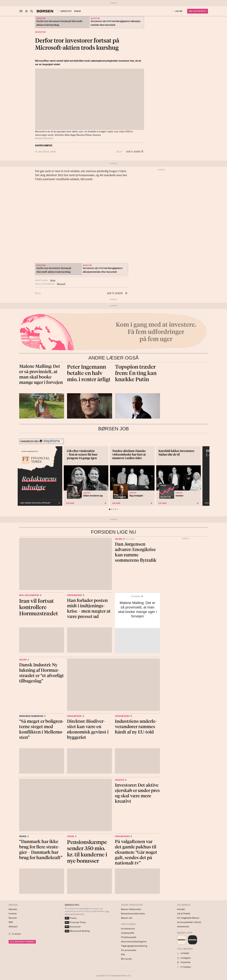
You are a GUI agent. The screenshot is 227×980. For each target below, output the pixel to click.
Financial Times (75, 922)
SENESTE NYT (64, 11)
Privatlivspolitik (129, 937)
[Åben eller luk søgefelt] (32, 11)
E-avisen (17, 934)
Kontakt (181, 909)
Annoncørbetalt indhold (189, 922)
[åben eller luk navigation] (22, 11)
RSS (11, 922)
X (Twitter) (184, 967)
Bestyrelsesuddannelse (133, 914)
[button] (26, 11)
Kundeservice (128, 929)
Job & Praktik (184, 914)
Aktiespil (13, 926)
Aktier (53, 280)
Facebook (184, 962)
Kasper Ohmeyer (44, 145)
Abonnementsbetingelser (134, 942)
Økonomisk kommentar (31, 716)
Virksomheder (74, 595)
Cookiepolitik (128, 933)
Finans (71, 836)
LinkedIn (183, 953)
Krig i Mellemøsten (29, 595)
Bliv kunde (126, 959)
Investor (40, 32)
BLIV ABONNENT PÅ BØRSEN (22, 942)
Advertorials (183, 926)
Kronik (23, 836)
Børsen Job (127, 918)
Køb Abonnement (198, 11)
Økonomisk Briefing (77, 931)
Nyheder (13, 909)
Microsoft (61, 284)
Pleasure (136, 596)
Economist (73, 927)
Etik (123, 954)
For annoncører (129, 950)
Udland (119, 539)
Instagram (184, 958)
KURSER (78, 11)
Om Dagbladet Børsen (188, 918)
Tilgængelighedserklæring (134, 946)
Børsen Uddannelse (131, 909)
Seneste (13, 918)
